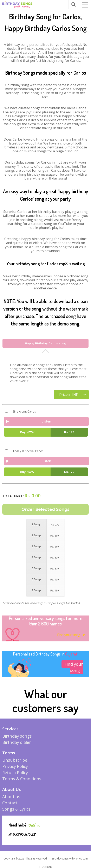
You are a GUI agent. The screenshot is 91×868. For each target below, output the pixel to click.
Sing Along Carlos (24, 412)
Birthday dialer (17, 742)
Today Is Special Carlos (28, 451)
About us (11, 797)
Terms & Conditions (22, 779)
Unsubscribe (15, 760)
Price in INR (69, 395)
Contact (10, 803)
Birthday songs (17, 736)
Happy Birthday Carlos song (46, 343)
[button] (85, 5)
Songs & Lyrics (16, 809)
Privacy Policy (15, 766)
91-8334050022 (22, 834)
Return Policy (15, 773)
